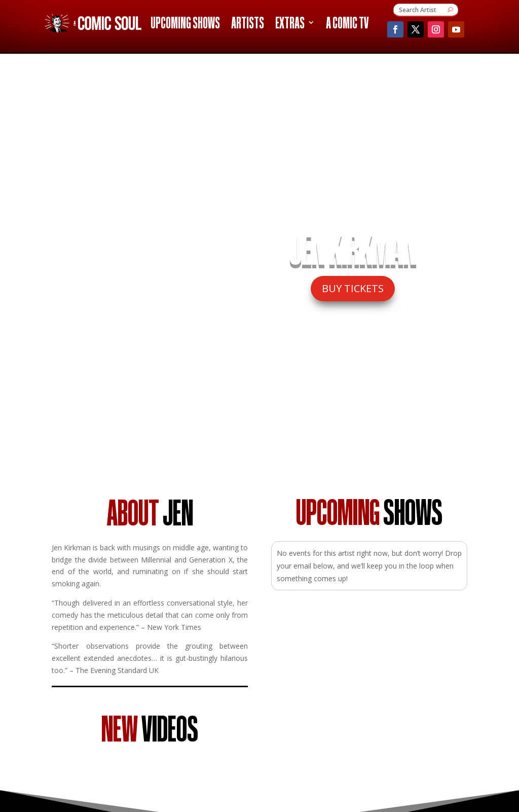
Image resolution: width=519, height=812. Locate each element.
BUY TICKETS (353, 288)
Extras (290, 24)
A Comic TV (347, 24)
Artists (248, 24)
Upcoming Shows (185, 24)
